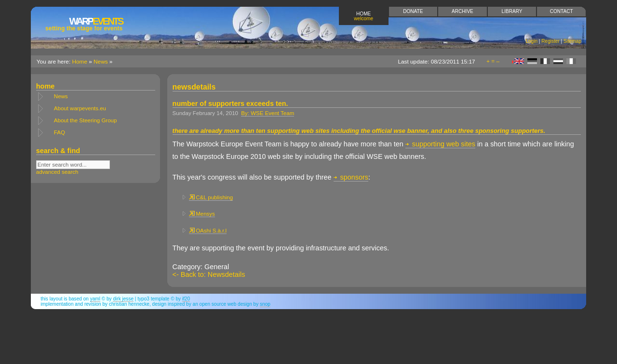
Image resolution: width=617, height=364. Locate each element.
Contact (562, 11)
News (101, 62)
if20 (186, 299)
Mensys (202, 214)
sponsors (351, 177)
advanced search (57, 172)
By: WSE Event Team (268, 113)
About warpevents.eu (80, 108)
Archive (463, 11)
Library (512, 11)
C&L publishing (211, 197)
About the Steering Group (86, 120)
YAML (95, 299)
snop (265, 304)
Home (364, 16)
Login (531, 41)
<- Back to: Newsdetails (209, 274)
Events (84, 24)
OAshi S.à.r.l (208, 231)
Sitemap (572, 41)
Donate (413, 11)
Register (550, 41)
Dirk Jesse (123, 299)
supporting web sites (440, 144)
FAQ (60, 132)
